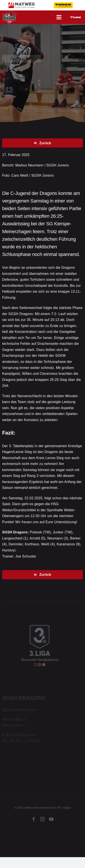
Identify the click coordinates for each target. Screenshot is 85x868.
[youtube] (51, 820)
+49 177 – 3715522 (24, 741)
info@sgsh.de (25, 735)
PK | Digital (64, 808)
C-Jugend (21, 58)
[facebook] (34, 820)
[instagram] (42, 820)
